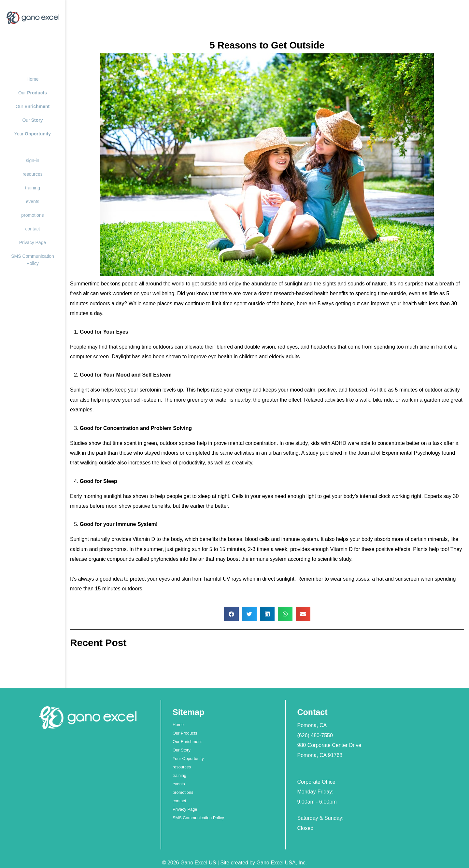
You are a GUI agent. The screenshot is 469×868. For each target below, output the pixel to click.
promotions (32, 215)
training (33, 188)
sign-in (32, 160)
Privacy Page (33, 242)
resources (32, 174)
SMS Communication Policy (198, 818)
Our (33, 93)
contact (32, 229)
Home (32, 79)
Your (33, 134)
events (32, 201)
